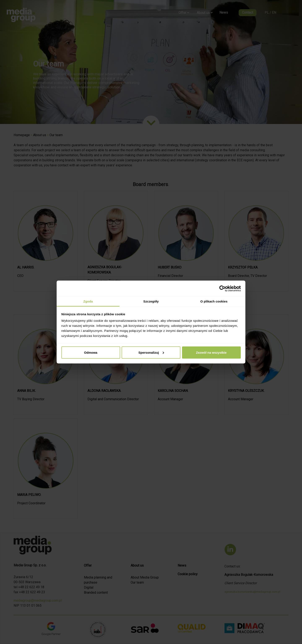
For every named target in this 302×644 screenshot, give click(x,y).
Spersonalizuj (151, 352)
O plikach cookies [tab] (214, 301)
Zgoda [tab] (88, 301)
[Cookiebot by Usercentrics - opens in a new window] (222, 288)
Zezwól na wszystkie (211, 352)
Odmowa (91, 352)
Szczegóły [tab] (151, 301)
